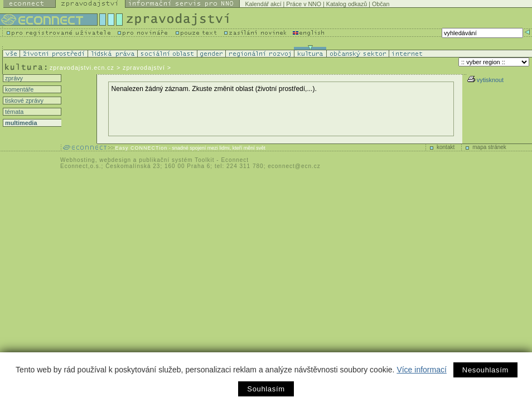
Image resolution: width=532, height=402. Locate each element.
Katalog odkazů (347, 4)
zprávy (13, 78)
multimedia (20, 123)
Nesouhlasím (485, 370)
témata (13, 112)
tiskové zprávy (23, 100)
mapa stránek (489, 147)
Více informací (421, 370)
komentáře (18, 89)
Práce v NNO (304, 4)
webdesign (115, 160)
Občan (381, 4)
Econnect (235, 160)
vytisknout (485, 80)
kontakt (446, 147)
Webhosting (78, 160)
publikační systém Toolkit (176, 160)
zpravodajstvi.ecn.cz (82, 68)
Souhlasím (266, 389)
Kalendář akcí (263, 4)
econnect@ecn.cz (294, 166)
